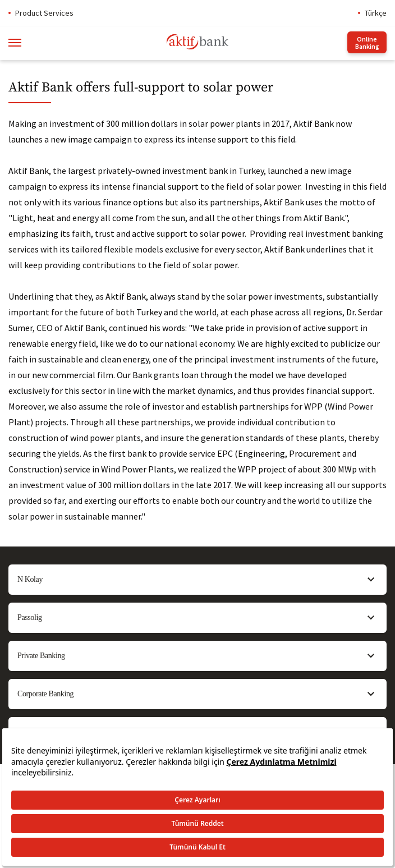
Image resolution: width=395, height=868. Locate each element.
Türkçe (376, 13)
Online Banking (367, 43)
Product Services (44, 13)
